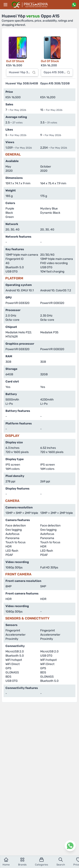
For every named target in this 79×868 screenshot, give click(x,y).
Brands (22, 862)
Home (6, 862)
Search (61, 862)
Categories (42, 862)
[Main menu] (5, 5)
